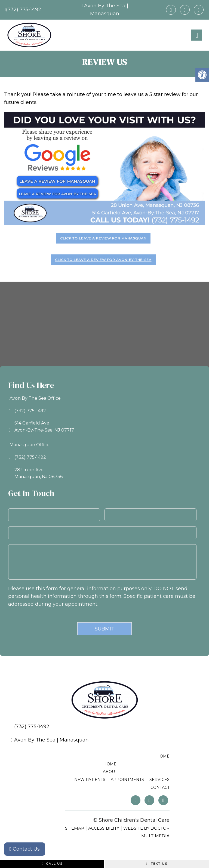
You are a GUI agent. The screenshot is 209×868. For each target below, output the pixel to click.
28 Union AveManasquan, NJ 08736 (39, 473)
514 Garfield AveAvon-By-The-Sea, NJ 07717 (44, 427)
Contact (160, 787)
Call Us (52, 864)
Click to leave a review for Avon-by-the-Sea (103, 260)
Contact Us (25, 849)
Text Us (157, 864)
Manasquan (105, 14)
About (110, 772)
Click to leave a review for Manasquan (103, 238)
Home (163, 756)
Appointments (127, 780)
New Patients (90, 780)
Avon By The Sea (105, 6)
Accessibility (104, 828)
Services (159, 780)
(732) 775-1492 (24, 10)
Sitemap (75, 828)
